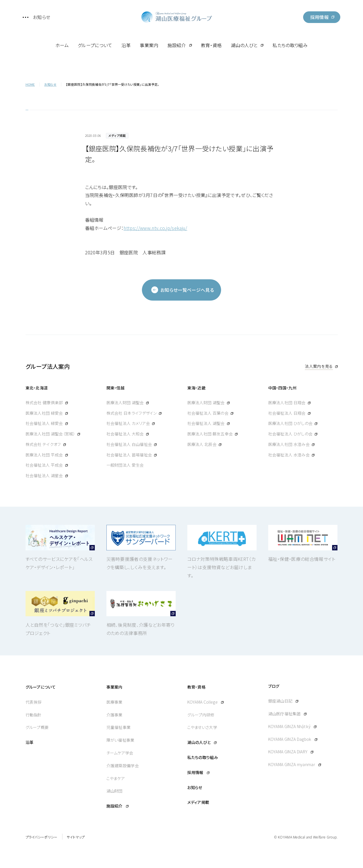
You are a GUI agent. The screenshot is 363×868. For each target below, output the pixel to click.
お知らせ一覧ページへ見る (183, 290)
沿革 (126, 45)
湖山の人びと (244, 45)
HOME (30, 84)
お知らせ (50, 84)
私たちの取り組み (290, 45)
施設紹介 (177, 45)
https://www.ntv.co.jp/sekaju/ (155, 228)
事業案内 (149, 45)
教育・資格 (211, 45)
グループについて (95, 45)
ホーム (62, 45)
